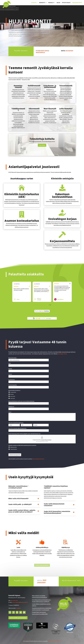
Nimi (10, 362)
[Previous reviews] (11, 292)
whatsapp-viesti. (62, 352)
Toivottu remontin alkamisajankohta (17, 427)
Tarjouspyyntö (77, 3)
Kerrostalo (13, 395)
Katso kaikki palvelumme (18, 616)
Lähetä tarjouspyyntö (15, 453)
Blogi (59, 3)
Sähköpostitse (13, 446)
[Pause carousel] (42, 305)
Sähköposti (12, 405)
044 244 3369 (14, 599)
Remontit (42, 3)
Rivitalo (12, 393)
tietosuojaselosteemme (38, 458)
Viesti (10, 411)
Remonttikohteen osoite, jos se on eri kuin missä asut (21, 400)
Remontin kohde (13, 356)
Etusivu (34, 3)
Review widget (38, 310)
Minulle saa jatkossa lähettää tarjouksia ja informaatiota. (22, 444)
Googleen (18, 607)
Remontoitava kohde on (15, 389)
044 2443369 (69, 51)
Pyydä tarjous (21, 51)
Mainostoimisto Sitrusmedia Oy (54, 640)
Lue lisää (42, 145)
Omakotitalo (13, 391)
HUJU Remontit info (71, 579)
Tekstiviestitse (14, 448)
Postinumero (12, 378)
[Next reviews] (73, 292)
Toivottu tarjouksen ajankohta (16, 421)
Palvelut (51, 3)
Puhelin (10, 367)
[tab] (34, 304)
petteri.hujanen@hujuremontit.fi (20, 601)
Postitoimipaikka (13, 384)
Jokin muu (12, 397)
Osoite (10, 373)
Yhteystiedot (66, 3)
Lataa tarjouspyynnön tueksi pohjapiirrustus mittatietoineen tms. (25, 432)
